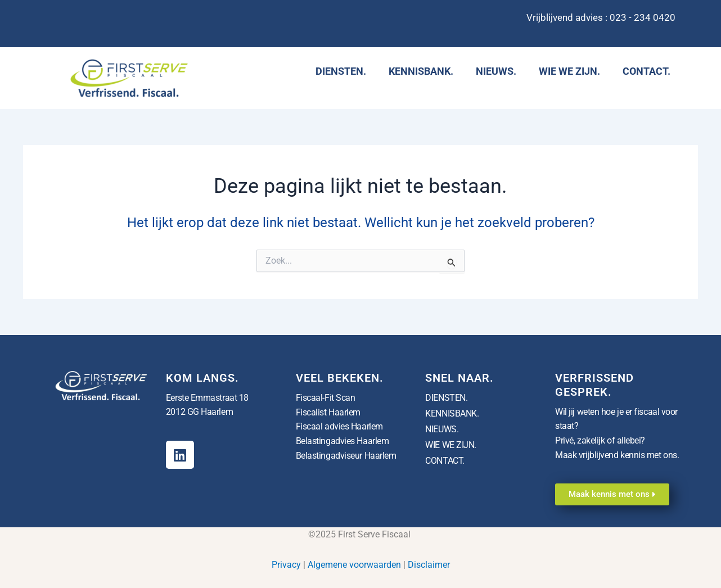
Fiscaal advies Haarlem (339, 426)
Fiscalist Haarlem (328, 412)
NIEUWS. (496, 71)
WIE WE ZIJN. (569, 71)
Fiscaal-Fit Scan (326, 398)
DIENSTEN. (341, 71)
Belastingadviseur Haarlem (346, 455)
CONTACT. (646, 71)
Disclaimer (429, 565)
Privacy (286, 565)
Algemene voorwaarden (354, 565)
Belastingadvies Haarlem (343, 441)
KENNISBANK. (421, 71)
